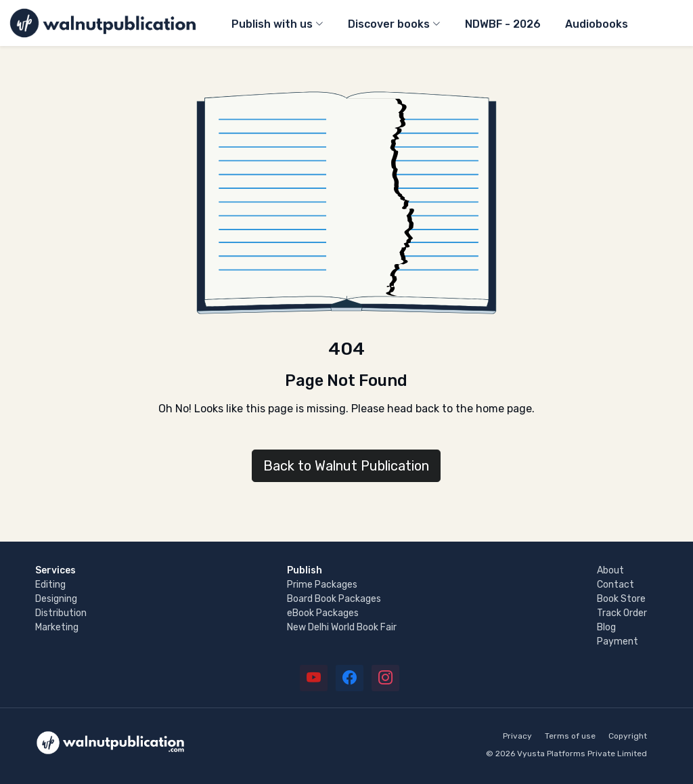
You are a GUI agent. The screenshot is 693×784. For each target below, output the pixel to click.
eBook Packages (323, 613)
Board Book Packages (334, 599)
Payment (618, 641)
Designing (56, 599)
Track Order (622, 613)
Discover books (389, 24)
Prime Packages (322, 585)
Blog (606, 627)
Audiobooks (597, 24)
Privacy (517, 736)
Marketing (57, 627)
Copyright (628, 736)
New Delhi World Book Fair (342, 627)
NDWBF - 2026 (503, 24)
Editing (50, 585)
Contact (616, 585)
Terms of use (570, 736)
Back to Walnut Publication (346, 466)
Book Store (621, 599)
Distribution (61, 613)
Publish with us (272, 24)
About (610, 570)
